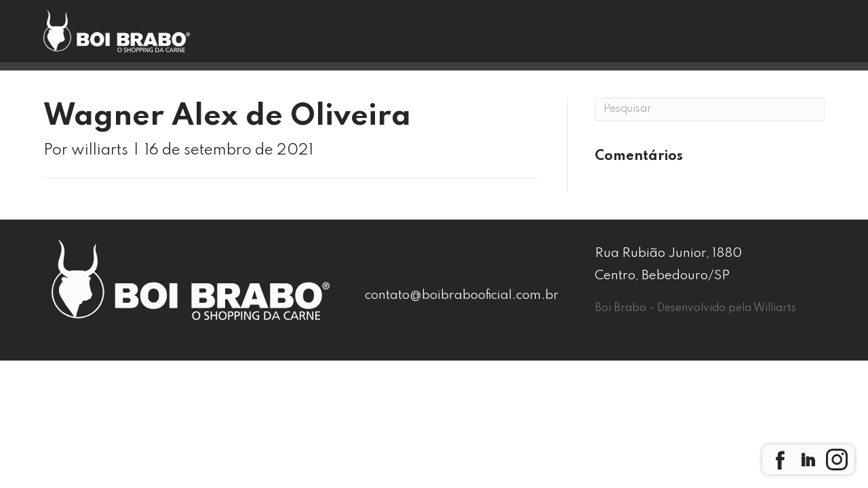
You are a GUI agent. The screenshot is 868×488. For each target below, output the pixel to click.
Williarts (775, 308)
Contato (632, 37)
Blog (550, 37)
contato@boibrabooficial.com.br (462, 295)
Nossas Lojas (456, 37)
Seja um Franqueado (763, 37)
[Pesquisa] (710, 109)
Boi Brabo (347, 37)
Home (257, 37)
